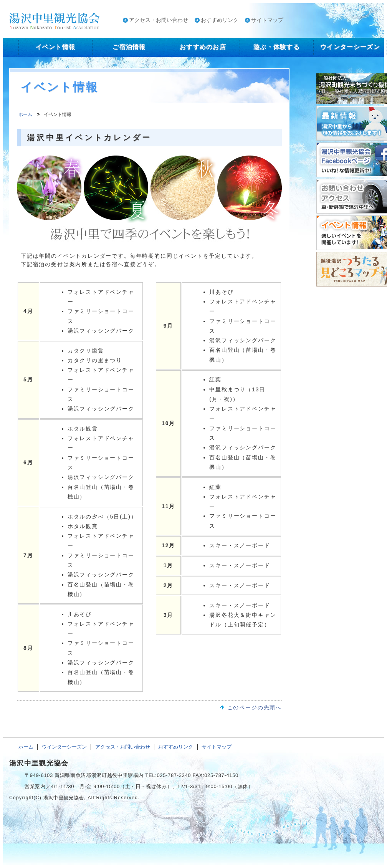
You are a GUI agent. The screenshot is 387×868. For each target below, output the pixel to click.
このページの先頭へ (255, 707)
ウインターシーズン (64, 747)
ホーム (25, 114)
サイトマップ (267, 20)
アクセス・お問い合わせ (159, 20)
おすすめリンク (220, 20)
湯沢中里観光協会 (39, 763)
